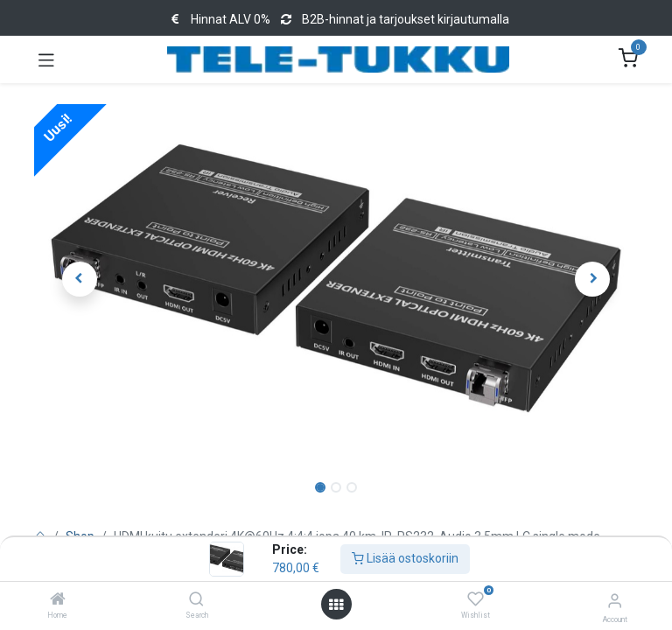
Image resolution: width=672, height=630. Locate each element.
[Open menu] (336, 605)
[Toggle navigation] (46, 59)
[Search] (196, 600)
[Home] (58, 600)
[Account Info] (615, 601)
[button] (80, 279)
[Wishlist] (476, 599)
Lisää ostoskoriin (405, 558)
